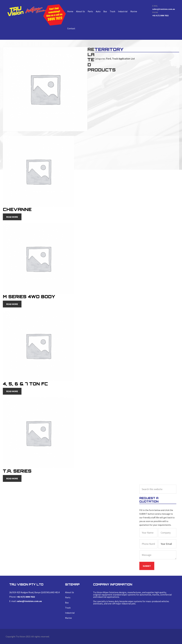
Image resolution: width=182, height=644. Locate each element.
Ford (108, 58)
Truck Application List (122, 58)
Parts (90, 11)
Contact (71, 28)
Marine (134, 11)
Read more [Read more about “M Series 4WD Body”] (12, 304)
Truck (112, 11)
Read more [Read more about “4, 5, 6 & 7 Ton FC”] (12, 391)
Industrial (123, 11)
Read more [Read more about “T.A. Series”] (12, 478)
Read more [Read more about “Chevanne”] (12, 217)
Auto (98, 11)
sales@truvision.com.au (164, 9)
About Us (80, 11)
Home (70, 11)
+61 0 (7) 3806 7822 (160, 15)
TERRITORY (28, 11)
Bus (105, 11)
